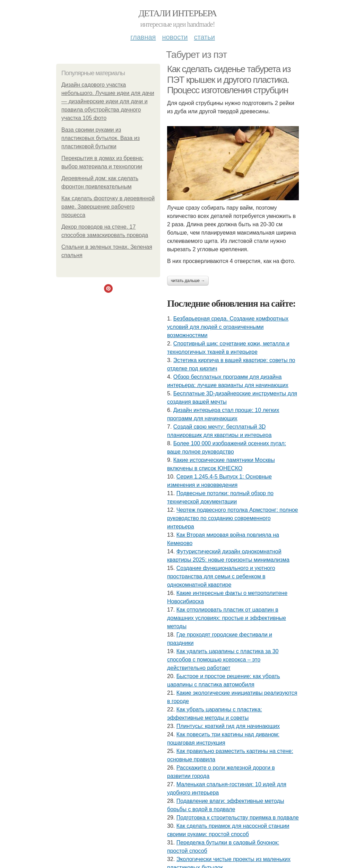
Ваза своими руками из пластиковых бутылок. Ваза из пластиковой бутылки (101, 138)
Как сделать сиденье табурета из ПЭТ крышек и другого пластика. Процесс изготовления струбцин (229, 80)
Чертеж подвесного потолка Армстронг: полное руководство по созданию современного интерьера (233, 518)
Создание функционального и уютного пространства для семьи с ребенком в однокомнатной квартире (221, 576)
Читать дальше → (188, 281)
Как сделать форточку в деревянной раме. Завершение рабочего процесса (108, 207)
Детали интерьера (178, 13)
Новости (175, 37)
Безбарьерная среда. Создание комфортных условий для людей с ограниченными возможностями (228, 327)
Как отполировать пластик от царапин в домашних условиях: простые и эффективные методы (227, 618)
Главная (143, 37)
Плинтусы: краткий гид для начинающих (228, 726)
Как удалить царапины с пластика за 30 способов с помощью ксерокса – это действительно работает (223, 660)
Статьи (204, 37)
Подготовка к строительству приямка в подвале (238, 818)
